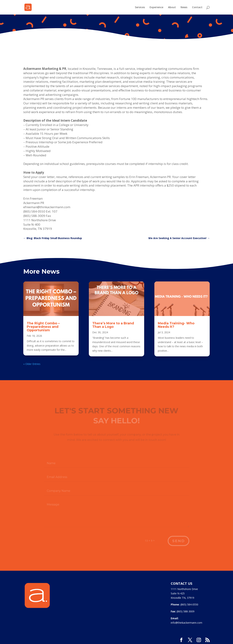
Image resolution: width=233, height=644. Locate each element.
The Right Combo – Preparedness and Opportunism (43, 327)
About (172, 7)
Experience (156, 7)
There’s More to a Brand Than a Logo (113, 325)
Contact (197, 7)
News (184, 7)
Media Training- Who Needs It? (176, 325)
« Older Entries (32, 364)
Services (140, 7)
